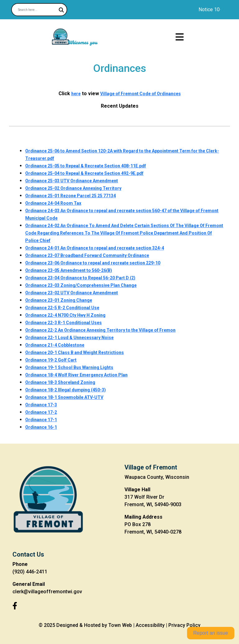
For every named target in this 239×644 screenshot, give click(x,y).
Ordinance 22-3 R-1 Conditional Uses (63, 323)
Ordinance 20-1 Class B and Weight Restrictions (75, 352)
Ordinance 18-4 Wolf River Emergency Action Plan (76, 375)
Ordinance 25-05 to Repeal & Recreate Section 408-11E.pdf (86, 166)
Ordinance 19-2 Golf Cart (51, 360)
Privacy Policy (184, 625)
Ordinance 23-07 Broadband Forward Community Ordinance (87, 255)
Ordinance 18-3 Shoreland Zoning (60, 382)
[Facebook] (15, 606)
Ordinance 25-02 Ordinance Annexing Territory (73, 188)
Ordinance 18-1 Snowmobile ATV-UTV (64, 397)
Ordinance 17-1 (41, 420)
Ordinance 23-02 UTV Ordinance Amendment (72, 293)
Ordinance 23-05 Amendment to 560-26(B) (69, 270)
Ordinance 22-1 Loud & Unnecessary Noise (69, 338)
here (76, 94)
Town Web (120, 625)
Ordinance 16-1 (41, 427)
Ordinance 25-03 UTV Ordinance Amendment (72, 181)
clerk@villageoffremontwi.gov (47, 592)
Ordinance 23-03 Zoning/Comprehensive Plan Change (81, 285)
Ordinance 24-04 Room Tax (53, 203)
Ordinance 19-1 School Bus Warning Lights (69, 367)
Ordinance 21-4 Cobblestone (55, 345)
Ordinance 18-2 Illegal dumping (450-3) (66, 390)
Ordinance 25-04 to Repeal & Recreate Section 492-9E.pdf (84, 173)
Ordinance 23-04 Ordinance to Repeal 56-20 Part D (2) (80, 278)
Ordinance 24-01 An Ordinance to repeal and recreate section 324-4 (95, 248)
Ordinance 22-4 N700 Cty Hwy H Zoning (65, 315)
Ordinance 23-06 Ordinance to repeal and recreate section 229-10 (93, 263)
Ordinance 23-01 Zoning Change (59, 300)
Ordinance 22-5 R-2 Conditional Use (62, 308)
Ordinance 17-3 (41, 405)
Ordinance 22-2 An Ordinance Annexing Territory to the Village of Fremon (100, 330)
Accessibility (150, 625)
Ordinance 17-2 (41, 412)
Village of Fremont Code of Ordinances (141, 94)
